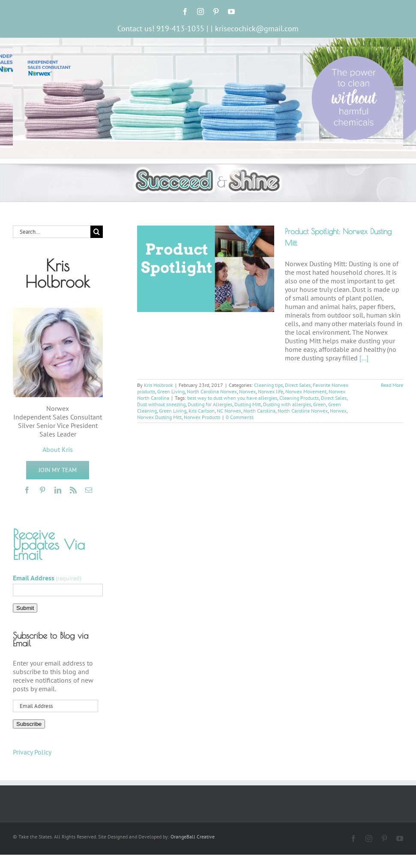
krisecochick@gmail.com (257, 28)
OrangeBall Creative (193, 837)
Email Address (47, 578)
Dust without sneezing (161, 404)
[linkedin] (58, 490)
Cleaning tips (268, 385)
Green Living (171, 391)
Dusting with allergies (287, 404)
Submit (25, 608)
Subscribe (29, 724)
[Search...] (52, 232)
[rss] (73, 490)
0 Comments (240, 417)
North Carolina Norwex (212, 391)
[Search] (97, 232)
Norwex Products (202, 417)
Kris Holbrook (159, 385)
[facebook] (27, 490)
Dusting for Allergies (210, 404)
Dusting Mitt (248, 404)
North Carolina (259, 411)
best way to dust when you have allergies (232, 398)
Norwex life (271, 391)
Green (320, 404)
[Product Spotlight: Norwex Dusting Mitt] (206, 269)
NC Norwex (229, 411)
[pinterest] (42, 490)
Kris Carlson (202, 411)
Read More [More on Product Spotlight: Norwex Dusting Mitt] (392, 385)
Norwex (247, 391)
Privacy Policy (32, 752)
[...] (364, 358)
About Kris (58, 449)
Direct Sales (298, 385)
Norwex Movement (306, 391)
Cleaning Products (299, 398)
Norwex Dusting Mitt (159, 417)
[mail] (89, 490)
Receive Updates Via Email (49, 544)
